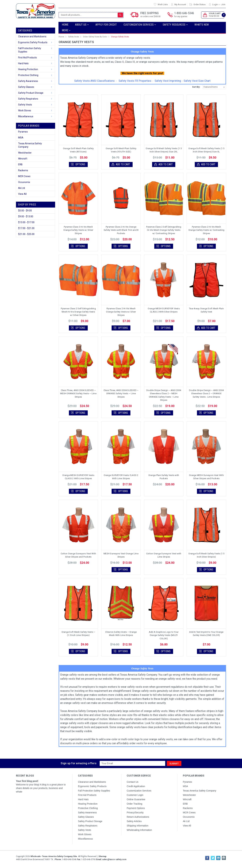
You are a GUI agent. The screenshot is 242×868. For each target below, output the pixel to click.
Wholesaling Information (139, 830)
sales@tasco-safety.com (114, 859)
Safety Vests (25, 105)
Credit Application (136, 786)
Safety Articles (134, 821)
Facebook (207, 858)
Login (215, 4)
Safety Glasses (26, 87)
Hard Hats (23, 63)
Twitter (213, 858)
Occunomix (24, 182)
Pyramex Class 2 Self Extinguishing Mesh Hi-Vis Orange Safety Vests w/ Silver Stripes (78, 312)
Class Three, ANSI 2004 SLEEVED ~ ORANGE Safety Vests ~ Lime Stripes (121, 394)
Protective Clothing (28, 75)
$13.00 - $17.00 (26, 222)
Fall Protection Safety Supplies (30, 50)
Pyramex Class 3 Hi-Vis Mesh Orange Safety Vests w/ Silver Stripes (78, 230)
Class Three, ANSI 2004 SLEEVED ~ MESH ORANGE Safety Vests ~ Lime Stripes (78, 394)
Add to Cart (123, 164)
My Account (180, 4)
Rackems (23, 170)
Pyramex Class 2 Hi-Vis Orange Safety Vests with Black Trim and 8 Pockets (121, 230)
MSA (21, 138)
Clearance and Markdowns (32, 36)
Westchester (25, 153)
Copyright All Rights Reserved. (61, 856)
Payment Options (136, 808)
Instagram (224, 858)
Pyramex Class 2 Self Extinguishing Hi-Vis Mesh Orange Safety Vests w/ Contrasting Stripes (164, 230)
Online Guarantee (136, 799)
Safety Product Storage (31, 93)
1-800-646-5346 (184, 15)
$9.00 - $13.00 (26, 216)
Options (80, 164)
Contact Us (133, 782)
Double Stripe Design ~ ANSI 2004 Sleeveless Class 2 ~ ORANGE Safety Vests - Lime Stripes (206, 394)
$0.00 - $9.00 (25, 211)
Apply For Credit (106, 25)
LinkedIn (218, 858)
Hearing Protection (28, 69)
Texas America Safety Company (30, 145)
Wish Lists (163, 4)
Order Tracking (135, 804)
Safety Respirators (28, 99)
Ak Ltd (22, 188)
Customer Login (135, 795)
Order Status (199, 4)
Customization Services (140, 25)
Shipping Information (137, 826)
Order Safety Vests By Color (95, 37)
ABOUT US (82, 25)
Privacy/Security (135, 812)
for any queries (181, 16)
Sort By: (196, 87)
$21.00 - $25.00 (26, 234)
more (66, 30)
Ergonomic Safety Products (33, 42)
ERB (20, 164)
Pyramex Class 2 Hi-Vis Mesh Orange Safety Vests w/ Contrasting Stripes (206, 230)
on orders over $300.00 (150, 16)
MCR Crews (24, 176)
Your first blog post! (27, 781)
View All (22, 194)
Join (223, 4)
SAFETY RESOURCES (175, 25)
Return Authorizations (138, 817)
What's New (202, 25)
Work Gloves (25, 110)
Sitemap (102, 856)
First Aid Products (27, 58)
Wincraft (23, 159)
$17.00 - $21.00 (26, 228)
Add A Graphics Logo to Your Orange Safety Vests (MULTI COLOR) (164, 635)
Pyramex (23, 132)
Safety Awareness (28, 81)
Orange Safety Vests (120, 37)
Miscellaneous (26, 116)
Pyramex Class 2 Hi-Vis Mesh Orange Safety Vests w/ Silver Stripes (121, 312)
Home (65, 25)
